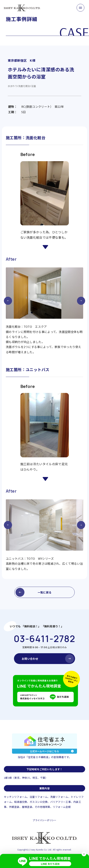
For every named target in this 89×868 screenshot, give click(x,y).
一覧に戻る (44, 592)
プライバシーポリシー (44, 820)
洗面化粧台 (24, 86)
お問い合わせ (30, 659)
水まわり (13, 86)
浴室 (34, 86)
